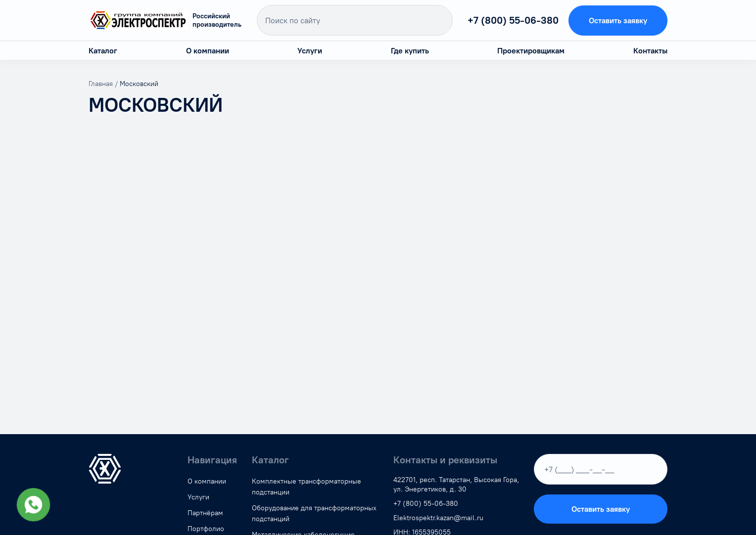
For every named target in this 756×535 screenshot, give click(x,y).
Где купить (410, 51)
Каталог (103, 51)
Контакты (650, 51)
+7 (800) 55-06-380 (513, 20)
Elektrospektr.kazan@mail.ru (438, 518)
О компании (208, 51)
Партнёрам (205, 513)
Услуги (310, 51)
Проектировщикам (531, 51)
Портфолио (206, 529)
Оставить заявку (618, 21)
